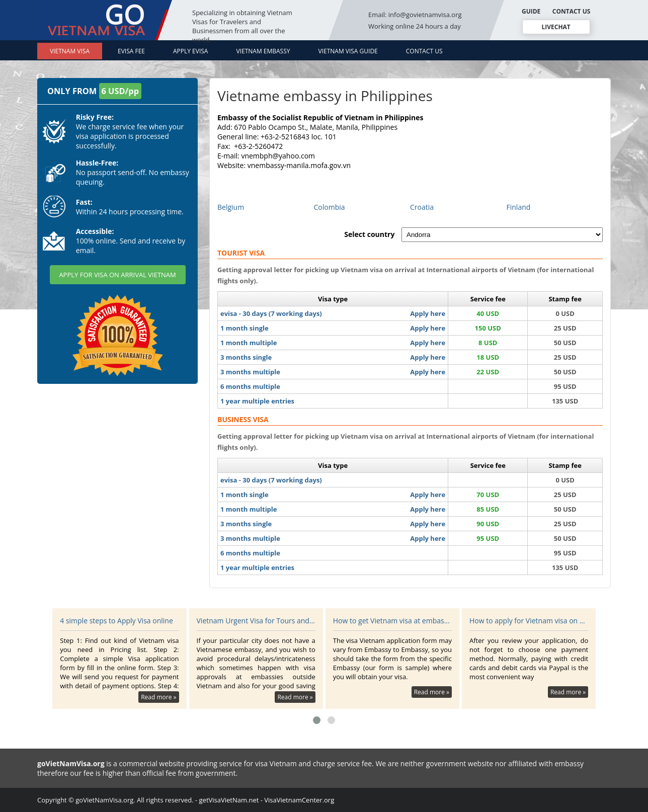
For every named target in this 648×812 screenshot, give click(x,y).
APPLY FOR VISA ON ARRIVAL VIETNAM (117, 275)
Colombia (330, 207)
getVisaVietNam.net (229, 800)
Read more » (158, 697)
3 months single (246, 357)
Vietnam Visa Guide (348, 51)
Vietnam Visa (70, 51)
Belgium (231, 207)
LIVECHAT (556, 27)
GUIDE (531, 11)
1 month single (245, 328)
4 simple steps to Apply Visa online (116, 621)
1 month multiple (249, 343)
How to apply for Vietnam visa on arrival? (529, 621)
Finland (519, 207)
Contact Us (424, 51)
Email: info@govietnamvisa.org (415, 15)
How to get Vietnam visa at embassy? (392, 621)
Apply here (428, 313)
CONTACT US (572, 11)
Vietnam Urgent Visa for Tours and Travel (256, 621)
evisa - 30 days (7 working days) (271, 313)
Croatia (422, 207)
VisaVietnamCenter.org (299, 800)
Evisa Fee (131, 51)
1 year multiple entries (257, 401)
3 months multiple (250, 372)
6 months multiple (250, 386)
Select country (369, 234)
